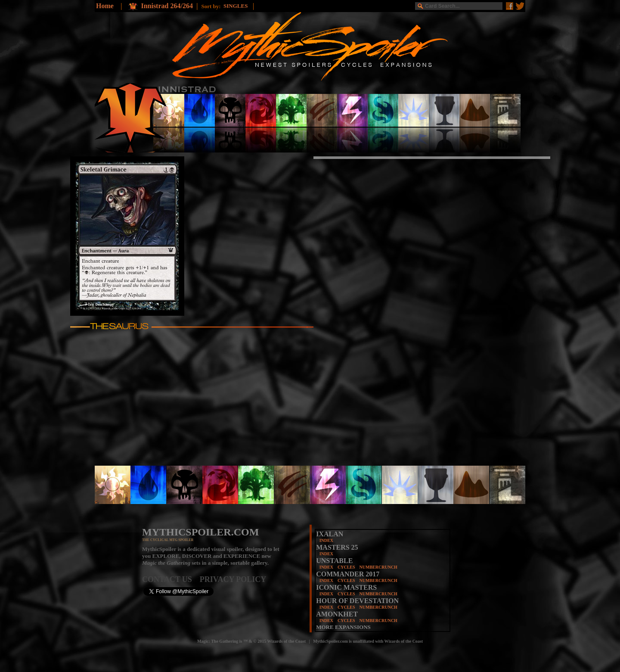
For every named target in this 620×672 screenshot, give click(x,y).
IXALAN (330, 534)
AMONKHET (337, 614)
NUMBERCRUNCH (378, 567)
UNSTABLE (334, 561)
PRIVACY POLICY (233, 579)
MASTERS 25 (337, 547)
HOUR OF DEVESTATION (357, 601)
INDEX (326, 540)
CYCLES (346, 567)
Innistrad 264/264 (167, 6)
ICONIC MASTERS (346, 587)
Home (105, 6)
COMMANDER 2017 (348, 574)
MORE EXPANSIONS (343, 627)
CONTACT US (171, 579)
